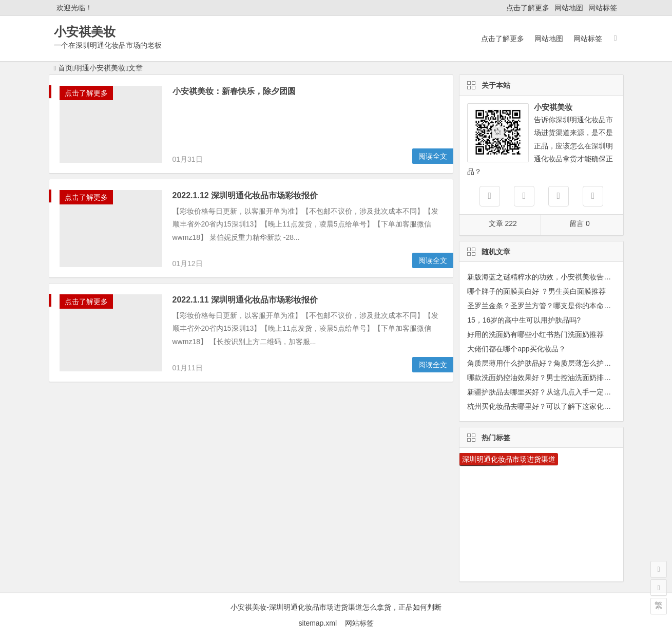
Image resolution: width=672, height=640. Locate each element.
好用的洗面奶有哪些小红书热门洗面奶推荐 (535, 334)
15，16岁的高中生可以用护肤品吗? (524, 320)
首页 (63, 68)
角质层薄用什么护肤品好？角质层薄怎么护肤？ (543, 363)
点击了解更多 (528, 8)
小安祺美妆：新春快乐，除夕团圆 (234, 91)
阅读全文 (433, 156)
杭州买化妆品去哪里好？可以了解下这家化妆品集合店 (553, 406)
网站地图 (569, 8)
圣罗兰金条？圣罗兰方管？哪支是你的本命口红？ (546, 306)
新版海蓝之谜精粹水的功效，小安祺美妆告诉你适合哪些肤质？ (568, 277)
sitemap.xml (321, 623)
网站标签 (603, 8)
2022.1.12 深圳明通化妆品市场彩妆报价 (245, 195)
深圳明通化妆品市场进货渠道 (509, 459)
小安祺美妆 (85, 32)
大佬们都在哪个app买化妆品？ (516, 349)
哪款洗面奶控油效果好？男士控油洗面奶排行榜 (543, 378)
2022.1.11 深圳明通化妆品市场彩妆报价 (245, 300)
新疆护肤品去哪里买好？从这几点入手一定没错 (543, 392)
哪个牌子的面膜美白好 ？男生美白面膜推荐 (536, 291)
